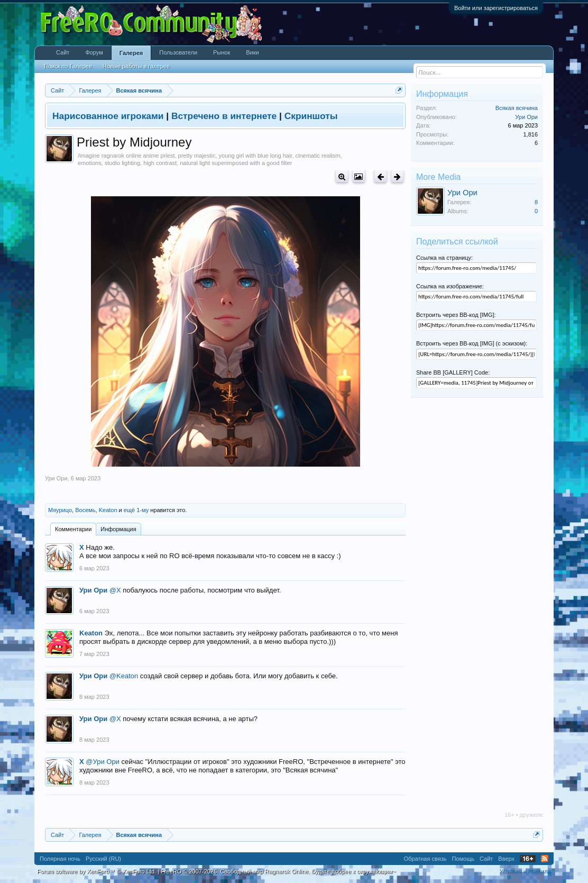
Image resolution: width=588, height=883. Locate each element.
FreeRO (278, 871)
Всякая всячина (517, 108)
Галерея (131, 53)
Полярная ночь (60, 859)
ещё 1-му (136, 510)
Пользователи (178, 52)
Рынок (222, 52)
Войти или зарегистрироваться (496, 8)
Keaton (108, 510)
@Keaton (124, 676)
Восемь (85, 510)
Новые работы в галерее (136, 66)
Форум (94, 52)
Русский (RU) (103, 859)
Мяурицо (60, 510)
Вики (252, 52)
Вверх (506, 859)
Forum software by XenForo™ (97, 871)
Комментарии (73, 529)
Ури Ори (56, 478)
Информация (118, 529)
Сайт (63, 52)
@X (115, 590)
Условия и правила (525, 871)
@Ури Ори (103, 762)
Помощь (463, 859)
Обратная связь (425, 859)
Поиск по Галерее (68, 66)
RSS (545, 859)
